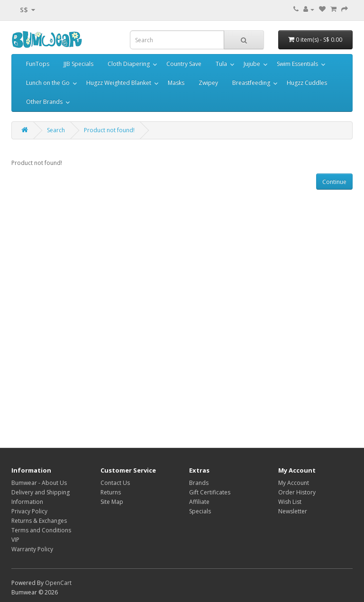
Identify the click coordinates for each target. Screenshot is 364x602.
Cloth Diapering (129, 64)
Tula (221, 64)
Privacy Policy (29, 511)
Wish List (290, 502)
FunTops (38, 64)
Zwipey (208, 83)
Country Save (184, 64)
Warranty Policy (32, 549)
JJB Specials (78, 64)
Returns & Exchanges (39, 521)
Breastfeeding (251, 83)
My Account (294, 483)
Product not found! (109, 130)
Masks (176, 83)
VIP (15, 540)
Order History (297, 492)
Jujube (252, 64)
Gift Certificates (210, 492)
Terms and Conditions (41, 530)
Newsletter (293, 511)
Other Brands (44, 102)
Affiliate (199, 502)
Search (56, 130)
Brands (199, 483)
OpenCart (58, 583)
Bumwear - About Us (39, 483)
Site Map (112, 502)
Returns (111, 492)
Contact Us (115, 483)
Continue (334, 182)
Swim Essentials (297, 64)
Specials (200, 511)
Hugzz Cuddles (307, 83)
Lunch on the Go (48, 83)
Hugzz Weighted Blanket (119, 83)
